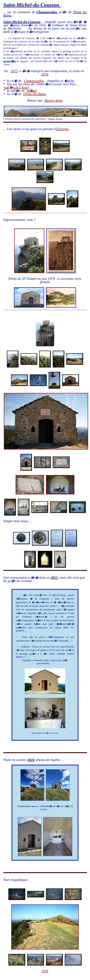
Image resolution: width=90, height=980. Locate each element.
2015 (14, 71)
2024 (45, 74)
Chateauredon (34, 81)
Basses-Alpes (54, 100)
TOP (45, 971)
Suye (23, 61)
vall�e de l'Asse (16, 87)
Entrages (63, 129)
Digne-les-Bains (35, 94)
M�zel (32, 91)
